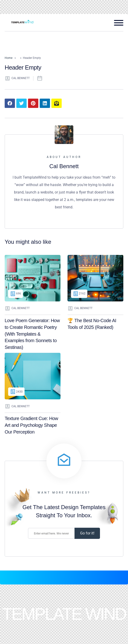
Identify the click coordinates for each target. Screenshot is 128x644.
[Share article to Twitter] (21, 103)
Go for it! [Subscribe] (87, 533)
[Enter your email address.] (51, 533)
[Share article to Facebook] (10, 103)
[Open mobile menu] (117, 23)
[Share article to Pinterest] (33, 103)
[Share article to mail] (57, 103)
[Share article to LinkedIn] (45, 103)
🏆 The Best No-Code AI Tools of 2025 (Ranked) (92, 324)
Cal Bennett (17, 78)
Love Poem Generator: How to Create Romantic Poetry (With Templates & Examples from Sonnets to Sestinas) (32, 334)
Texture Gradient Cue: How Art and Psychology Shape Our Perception (31, 425)
